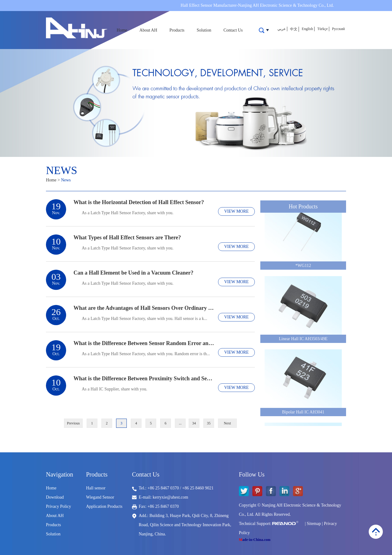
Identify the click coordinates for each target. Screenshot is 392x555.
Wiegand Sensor (100, 497)
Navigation (60, 474)
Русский (338, 29)
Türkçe (322, 29)
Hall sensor (96, 488)
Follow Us (252, 474)
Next (227, 423)
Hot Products (303, 207)
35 (209, 423)
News (62, 170)
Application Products (104, 506)
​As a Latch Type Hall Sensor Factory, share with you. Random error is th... (146, 354)
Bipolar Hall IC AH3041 (303, 413)
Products (177, 30)
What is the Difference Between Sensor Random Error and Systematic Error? (144, 343)
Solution (204, 30)
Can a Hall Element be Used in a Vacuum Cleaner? (134, 273)
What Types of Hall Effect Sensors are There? (127, 238)
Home (122, 30)
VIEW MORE (236, 211)
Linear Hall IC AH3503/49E (303, 340)
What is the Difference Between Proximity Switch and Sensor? (144, 378)
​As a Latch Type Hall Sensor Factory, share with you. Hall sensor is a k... (145, 319)
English (307, 29)
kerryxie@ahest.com (171, 497)
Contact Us (233, 30)
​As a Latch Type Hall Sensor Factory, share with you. (128, 248)
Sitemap (314, 524)
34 (194, 423)
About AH (148, 30)
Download (55, 497)
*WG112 (303, 266)
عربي (282, 29)
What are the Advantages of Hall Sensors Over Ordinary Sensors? (144, 308)
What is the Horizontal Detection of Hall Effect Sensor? (139, 202)
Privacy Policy (58, 506)
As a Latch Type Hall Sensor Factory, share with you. (128, 213)
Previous (73, 423)
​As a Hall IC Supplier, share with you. (115, 389)
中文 (294, 29)
